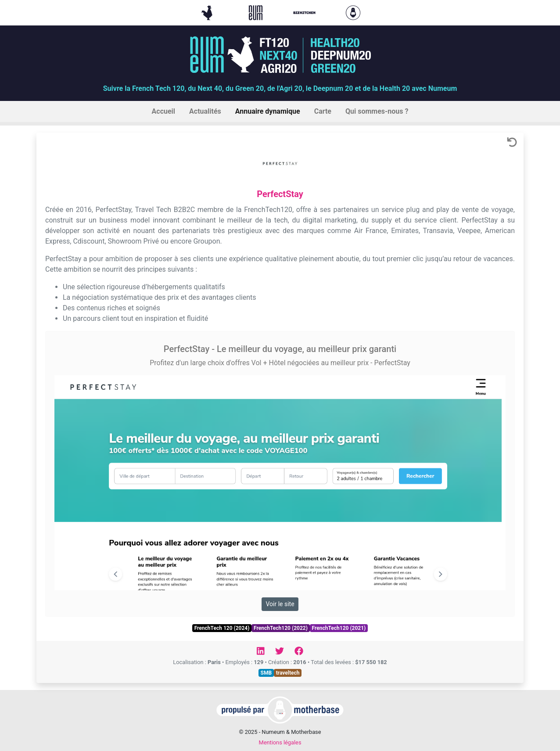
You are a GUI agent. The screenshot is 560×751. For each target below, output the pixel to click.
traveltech (288, 673)
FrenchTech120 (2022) (281, 628)
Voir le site (280, 604)
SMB (266, 673)
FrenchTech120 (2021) (339, 628)
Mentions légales (280, 742)
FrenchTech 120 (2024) (222, 628)
